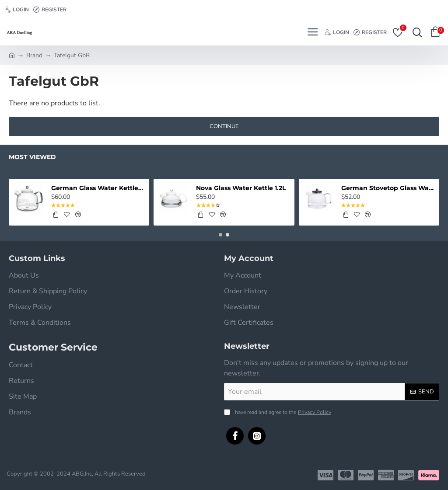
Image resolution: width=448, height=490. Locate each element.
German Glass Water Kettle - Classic (98, 188)
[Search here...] (415, 32)
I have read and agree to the (278, 412)
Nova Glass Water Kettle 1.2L (241, 188)
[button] (220, 235)
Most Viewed (32, 157)
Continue (224, 126)
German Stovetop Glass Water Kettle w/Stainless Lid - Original (388, 188)
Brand (34, 55)
